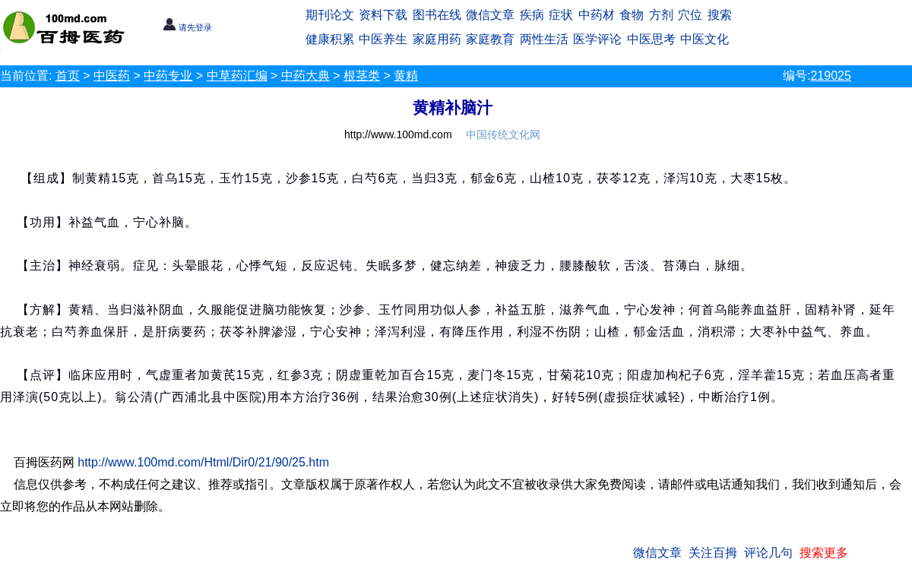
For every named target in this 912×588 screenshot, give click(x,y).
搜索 (720, 15)
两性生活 (544, 39)
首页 (68, 76)
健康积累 (330, 39)
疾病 (532, 15)
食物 (632, 15)
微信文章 (490, 15)
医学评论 (597, 39)
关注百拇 (713, 553)
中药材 (597, 15)
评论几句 (768, 553)
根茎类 (362, 76)
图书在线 (437, 15)
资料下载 (383, 15)
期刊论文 (330, 15)
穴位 (690, 15)
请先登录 (187, 27)
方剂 (661, 15)
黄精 (406, 76)
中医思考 (651, 39)
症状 (561, 15)
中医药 (112, 76)
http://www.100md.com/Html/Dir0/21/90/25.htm (203, 462)
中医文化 (705, 39)
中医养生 (383, 39)
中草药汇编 (237, 76)
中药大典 (306, 76)
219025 (830, 76)
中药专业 (168, 76)
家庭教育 (490, 39)
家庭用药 (437, 39)
